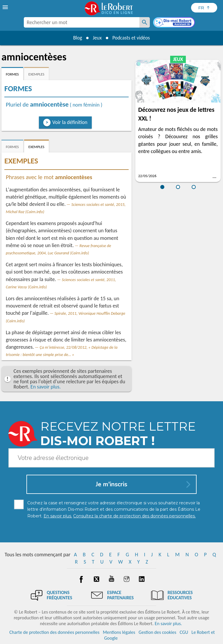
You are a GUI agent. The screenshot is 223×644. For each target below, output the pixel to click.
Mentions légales (119, 632)
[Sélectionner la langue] (204, 8)
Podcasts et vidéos (132, 38)
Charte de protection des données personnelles (54, 632)
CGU (184, 632)
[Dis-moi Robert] (175, 23)
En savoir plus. (46, 387)
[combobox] (82, 22)
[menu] (6, 7)
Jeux (97, 38)
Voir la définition (70, 122)
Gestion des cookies (157, 632)
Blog (76, 38)
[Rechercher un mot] (145, 22)
